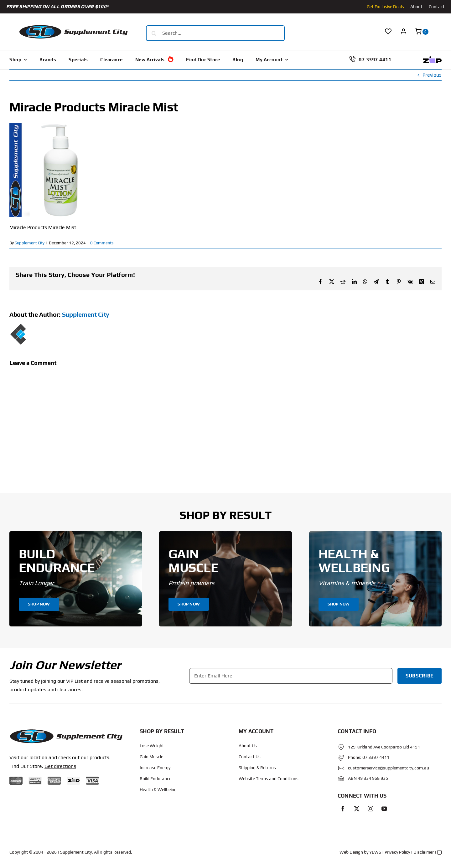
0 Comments (102, 243)
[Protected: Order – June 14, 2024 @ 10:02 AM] (66, 731)
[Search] (154, 33)
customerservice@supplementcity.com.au (389, 768)
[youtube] (384, 809)
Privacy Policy (397, 852)
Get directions (60, 766)
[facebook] (343, 809)
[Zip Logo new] (432, 59)
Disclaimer (424, 852)
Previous (432, 75)
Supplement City (30, 243)
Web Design (351, 852)
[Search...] (215, 33)
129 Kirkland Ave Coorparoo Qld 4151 (384, 747)
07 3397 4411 (376, 757)
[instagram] (371, 809)
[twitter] (357, 809)
